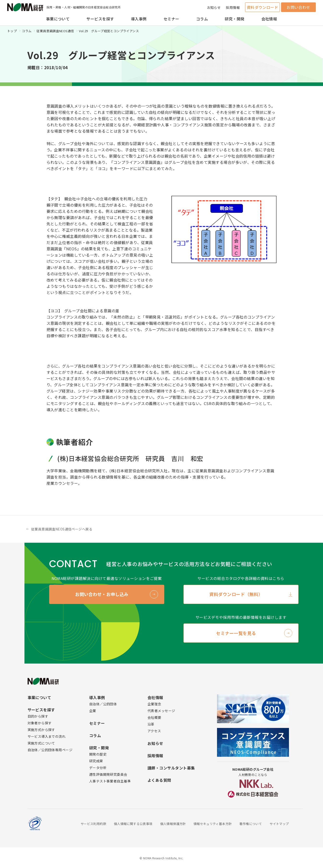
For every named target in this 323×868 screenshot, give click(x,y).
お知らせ (214, 7)
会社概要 (154, 717)
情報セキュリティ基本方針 (213, 824)
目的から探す (38, 716)
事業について (58, 19)
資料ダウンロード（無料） (236, 594)
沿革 (151, 724)
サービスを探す (100, 19)
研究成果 (96, 761)
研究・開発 (235, 19)
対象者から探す (40, 723)
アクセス (154, 731)
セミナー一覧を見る (236, 633)
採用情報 (233, 7)
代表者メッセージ (161, 711)
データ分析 (98, 768)
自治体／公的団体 (103, 704)
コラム (202, 19)
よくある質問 (159, 780)
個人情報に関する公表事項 (133, 824)
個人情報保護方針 (173, 824)
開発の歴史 (98, 754)
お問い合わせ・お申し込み (102, 594)
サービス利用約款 (93, 824)
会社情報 (269, 19)
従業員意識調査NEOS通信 (55, 31)
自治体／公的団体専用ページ (50, 750)
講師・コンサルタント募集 (171, 768)
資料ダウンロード (263, 7)
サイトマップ (279, 824)
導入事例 (139, 19)
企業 (93, 711)
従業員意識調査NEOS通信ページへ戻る (62, 529)
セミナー (171, 19)
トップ (12, 31)
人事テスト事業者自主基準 (110, 781)
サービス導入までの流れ (47, 736)
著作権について (251, 824)
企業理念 (154, 704)
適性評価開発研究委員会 (108, 774)
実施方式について (41, 743)
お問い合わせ (298, 7)
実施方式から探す (41, 730)
